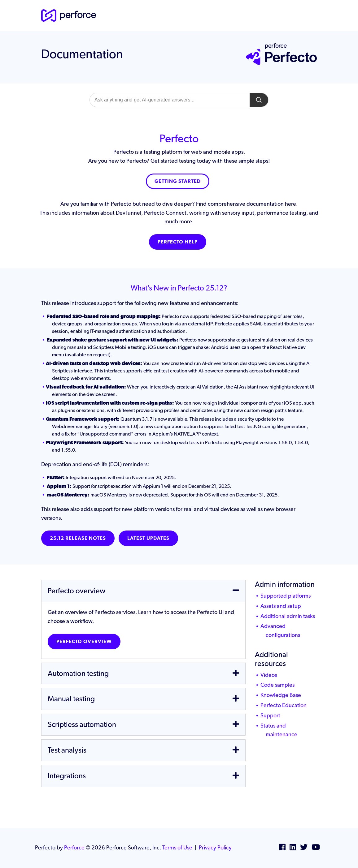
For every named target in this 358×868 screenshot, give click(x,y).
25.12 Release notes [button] (78, 538)
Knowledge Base (281, 695)
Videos (269, 675)
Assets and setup (281, 606)
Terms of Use (177, 847)
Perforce (74, 847)
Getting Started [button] (178, 181)
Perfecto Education (284, 705)
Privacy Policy (215, 847)
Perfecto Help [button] (178, 242)
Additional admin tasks (288, 616)
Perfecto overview (84, 641)
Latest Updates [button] (148, 538)
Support (270, 715)
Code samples (277, 685)
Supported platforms (286, 596)
